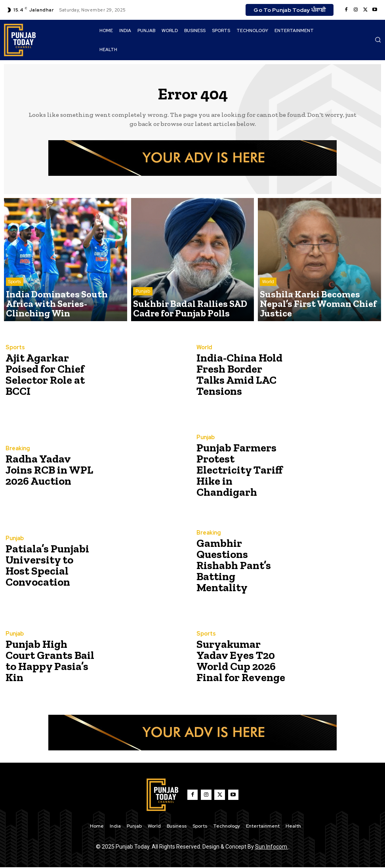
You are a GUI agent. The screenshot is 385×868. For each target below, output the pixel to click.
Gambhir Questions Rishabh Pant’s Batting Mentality (240, 566)
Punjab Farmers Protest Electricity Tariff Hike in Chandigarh (238, 470)
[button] (378, 40)
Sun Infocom (272, 847)
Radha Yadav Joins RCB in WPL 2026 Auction (47, 470)
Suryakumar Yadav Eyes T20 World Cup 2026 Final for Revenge (240, 661)
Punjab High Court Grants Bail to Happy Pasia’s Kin (47, 661)
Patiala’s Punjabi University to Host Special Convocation (47, 566)
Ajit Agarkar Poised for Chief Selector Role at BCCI (49, 375)
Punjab (143, 298)
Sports (15, 298)
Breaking (17, 451)
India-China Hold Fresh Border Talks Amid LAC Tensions (239, 375)
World (268, 298)
